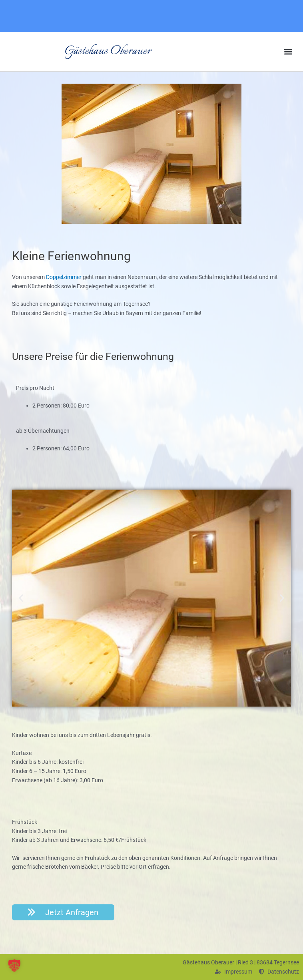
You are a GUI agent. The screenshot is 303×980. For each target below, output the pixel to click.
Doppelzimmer (64, 277)
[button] (288, 52)
